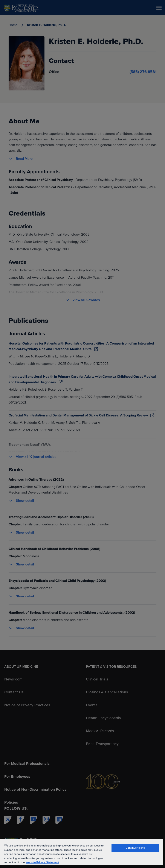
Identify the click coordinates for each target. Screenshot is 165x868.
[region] (82, 853)
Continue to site (135, 848)
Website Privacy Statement (42, 862)
